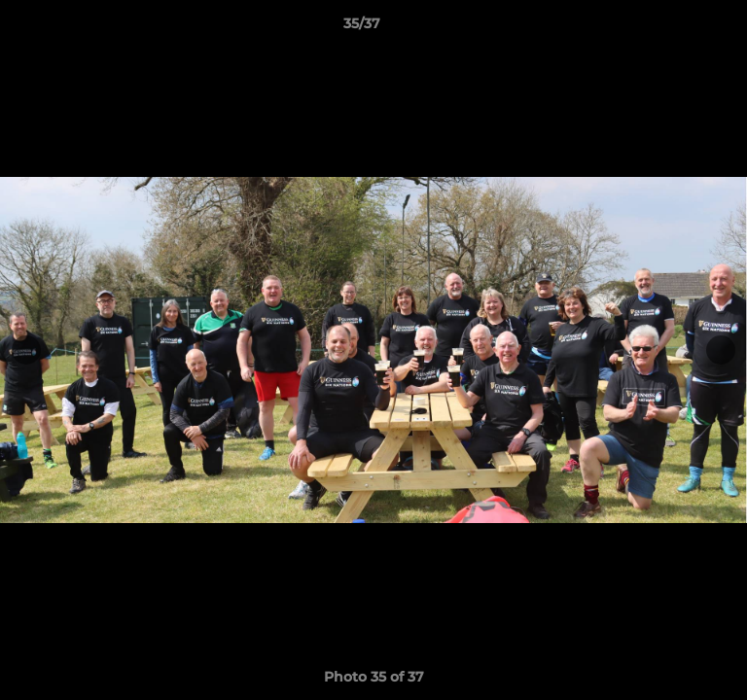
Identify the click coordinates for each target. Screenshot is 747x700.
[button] (677, 28)
